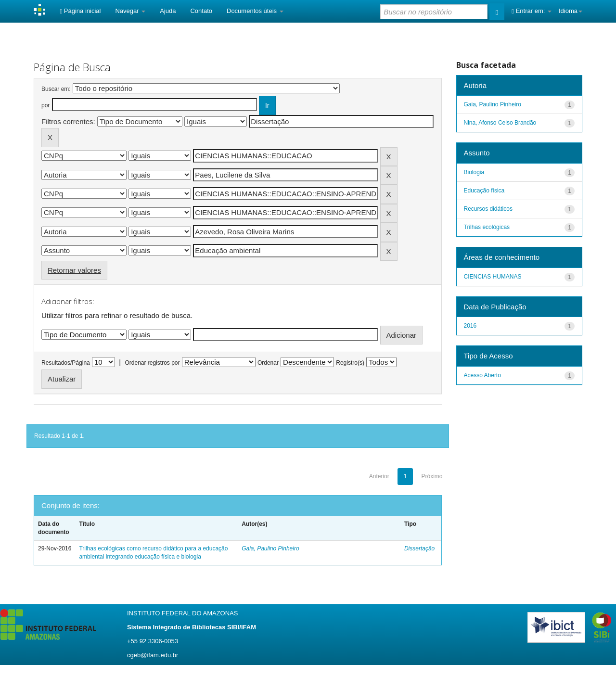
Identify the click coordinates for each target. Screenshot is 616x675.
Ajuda (168, 11)
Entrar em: (532, 11)
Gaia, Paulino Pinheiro (270, 548)
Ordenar (268, 363)
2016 (470, 326)
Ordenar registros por (152, 363)
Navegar (130, 11)
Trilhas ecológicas (487, 227)
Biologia (474, 172)
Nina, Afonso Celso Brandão (500, 123)
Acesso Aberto (482, 375)
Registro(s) (350, 363)
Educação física (484, 191)
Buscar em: (56, 89)
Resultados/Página (66, 363)
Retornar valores (74, 270)
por (45, 105)
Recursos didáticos (488, 209)
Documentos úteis (255, 11)
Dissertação (419, 548)
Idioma (571, 11)
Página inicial (80, 11)
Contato (201, 11)
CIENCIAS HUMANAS (493, 277)
